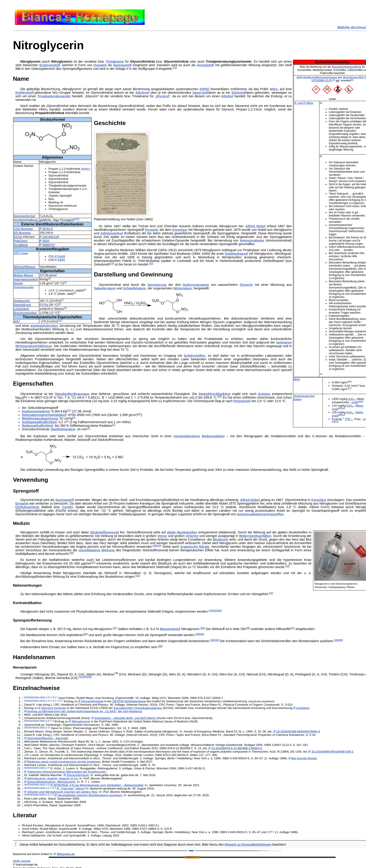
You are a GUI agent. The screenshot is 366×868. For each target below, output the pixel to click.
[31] (81, 677)
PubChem (21, 241)
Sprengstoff (122, 65)
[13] (175, 68)
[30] (86, 634)
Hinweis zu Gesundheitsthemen (248, 845)
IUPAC (205, 89)
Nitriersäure (183, 288)
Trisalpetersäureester (54, 96)
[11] (337, 421)
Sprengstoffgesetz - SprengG (46, 738)
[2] (352, 80)
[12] (60, 320)
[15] (151, 263)
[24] (211, 611)
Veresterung (157, 285)
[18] (155, 546)
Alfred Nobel (255, 226)
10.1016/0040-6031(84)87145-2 (331, 752)
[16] (220, 396)
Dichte (18, 283)
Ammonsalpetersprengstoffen (260, 514)
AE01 (60, 260)
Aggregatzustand (26, 279)
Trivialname (115, 62)
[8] (359, 401)
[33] (90, 677)
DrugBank (21, 245)
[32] (85, 677)
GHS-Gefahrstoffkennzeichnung (317, 77)
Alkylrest (142, 93)
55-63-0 (46, 229)
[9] (362, 401)
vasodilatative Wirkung (96, 550)
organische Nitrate (195, 547)
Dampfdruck (22, 305)
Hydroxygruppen (196, 285)
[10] (343, 408)
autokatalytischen (44, 326)
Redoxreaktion (213, 436)
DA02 (60, 256)
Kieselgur (180, 230)
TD (349, 419)
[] (59, 312)
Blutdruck (220, 539)
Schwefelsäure (135, 288)
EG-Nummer (22, 233)
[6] (350, 381)
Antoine (264, 394)
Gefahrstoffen (194, 356)
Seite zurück (22, 861)
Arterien (192, 536)
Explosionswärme (36, 411)
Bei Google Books (303, 758)
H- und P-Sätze (304, 103)
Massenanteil (170, 629)
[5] (321, 374)
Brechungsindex (25, 313)
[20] (72, 553)
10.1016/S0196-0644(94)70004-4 (296, 731)
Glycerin (246, 285)
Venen (162, 536)
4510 (44, 241)
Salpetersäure (105, 288)
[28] (203, 628)
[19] (159, 546)
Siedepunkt (22, 301)
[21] (93, 562)
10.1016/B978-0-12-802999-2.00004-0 (235, 748)
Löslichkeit (21, 309)
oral (354, 402)
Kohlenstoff (25, 93)
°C (57, 290)
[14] (112, 263)
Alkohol (227, 96)
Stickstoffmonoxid (104, 532)
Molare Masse (23, 275)
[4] (334, 80)
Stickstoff (239, 93)
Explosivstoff (50, 65)
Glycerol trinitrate (52, 708)
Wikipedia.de (66, 854)
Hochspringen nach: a (36, 697)
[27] (115, 628)
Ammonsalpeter (252, 240)
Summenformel (24, 216)
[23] (138, 576)
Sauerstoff (200, 93)
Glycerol (163, 96)
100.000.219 (49, 237)
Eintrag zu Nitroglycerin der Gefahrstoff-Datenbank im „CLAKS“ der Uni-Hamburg (83, 711)
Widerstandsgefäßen (255, 536)
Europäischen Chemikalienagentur (138, 708)
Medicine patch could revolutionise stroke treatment (62, 762)
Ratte (359, 412)
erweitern (301, 708)
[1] (75, 219)
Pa (46, 305)
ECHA (18, 237)
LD (352, 399)
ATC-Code (21, 253)
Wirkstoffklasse (25, 267)
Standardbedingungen (72, 394)
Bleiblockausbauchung (40, 418)
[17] (69, 410)
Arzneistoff (205, 65)
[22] (287, 566)
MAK (297, 379)
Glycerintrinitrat (91, 701)
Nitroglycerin (79, 721)
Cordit (67, 507)
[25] (215, 611)
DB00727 (47, 245)
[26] (220, 611)
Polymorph (242, 401)
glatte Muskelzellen (182, 532)
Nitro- (274, 89)
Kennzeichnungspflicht (347, 67)
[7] (350, 388)
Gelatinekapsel (236, 254)
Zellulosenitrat (112, 233)
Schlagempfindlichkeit (39, 422)
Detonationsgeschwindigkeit (44, 415)
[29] (248, 628)
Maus (359, 406)
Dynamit (100, 65)
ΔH (17, 321)
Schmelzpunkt (24, 287)
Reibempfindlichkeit (38, 426)
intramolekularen (187, 436)
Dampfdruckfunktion (215, 394)
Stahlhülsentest (63, 429)
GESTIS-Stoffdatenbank (129, 701)
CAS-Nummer (23, 229)
